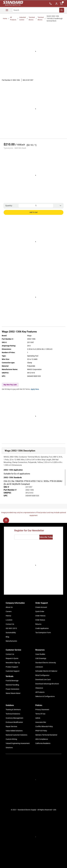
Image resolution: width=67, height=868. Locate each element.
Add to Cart (33, 212)
